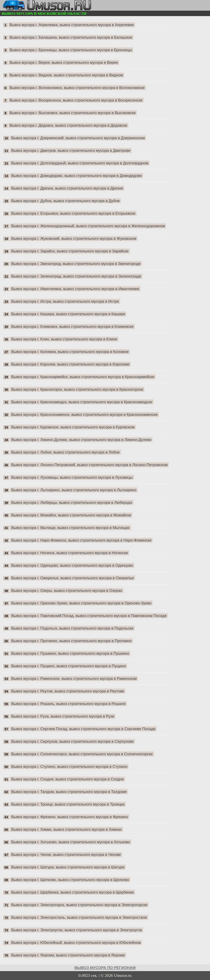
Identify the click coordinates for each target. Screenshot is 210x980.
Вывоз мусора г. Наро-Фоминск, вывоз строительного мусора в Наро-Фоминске (81, 540)
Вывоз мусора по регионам (105, 968)
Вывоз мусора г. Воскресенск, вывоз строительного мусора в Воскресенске (76, 100)
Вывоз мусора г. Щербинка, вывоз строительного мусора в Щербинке (73, 892)
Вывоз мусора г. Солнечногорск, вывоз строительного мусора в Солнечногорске (82, 754)
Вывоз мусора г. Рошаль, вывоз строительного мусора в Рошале (68, 704)
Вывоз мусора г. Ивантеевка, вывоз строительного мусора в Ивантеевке (75, 289)
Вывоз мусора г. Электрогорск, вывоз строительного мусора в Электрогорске (79, 905)
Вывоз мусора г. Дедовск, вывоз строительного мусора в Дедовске (68, 125)
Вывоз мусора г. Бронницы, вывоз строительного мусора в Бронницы (71, 50)
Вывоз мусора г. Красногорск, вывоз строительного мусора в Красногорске (77, 389)
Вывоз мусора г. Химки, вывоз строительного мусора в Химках (67, 829)
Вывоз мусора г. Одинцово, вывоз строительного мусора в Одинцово (72, 565)
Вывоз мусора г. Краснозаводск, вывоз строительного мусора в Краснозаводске (82, 402)
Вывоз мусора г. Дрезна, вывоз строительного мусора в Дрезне (67, 188)
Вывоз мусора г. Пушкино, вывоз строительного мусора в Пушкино (70, 653)
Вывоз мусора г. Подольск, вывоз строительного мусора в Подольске (72, 628)
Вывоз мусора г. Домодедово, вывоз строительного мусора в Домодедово (77, 176)
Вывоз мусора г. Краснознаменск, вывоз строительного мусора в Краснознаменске (85, 414)
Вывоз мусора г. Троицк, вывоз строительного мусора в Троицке (68, 804)
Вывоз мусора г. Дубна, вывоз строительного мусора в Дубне (66, 201)
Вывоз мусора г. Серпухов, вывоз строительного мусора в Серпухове (73, 741)
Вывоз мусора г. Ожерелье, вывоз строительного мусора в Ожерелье (73, 578)
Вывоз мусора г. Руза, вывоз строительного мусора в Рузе (63, 716)
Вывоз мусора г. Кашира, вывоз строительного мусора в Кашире (68, 314)
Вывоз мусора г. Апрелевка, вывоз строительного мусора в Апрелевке (72, 25)
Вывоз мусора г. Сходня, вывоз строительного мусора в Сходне (68, 779)
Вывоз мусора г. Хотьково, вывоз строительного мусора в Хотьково (71, 842)
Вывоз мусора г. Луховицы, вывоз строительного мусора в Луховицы (72, 477)
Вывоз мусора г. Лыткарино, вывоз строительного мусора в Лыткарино (74, 490)
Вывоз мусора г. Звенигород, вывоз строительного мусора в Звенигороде (76, 264)
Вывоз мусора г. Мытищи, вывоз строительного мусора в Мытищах (71, 528)
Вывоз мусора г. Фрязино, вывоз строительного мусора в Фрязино (70, 817)
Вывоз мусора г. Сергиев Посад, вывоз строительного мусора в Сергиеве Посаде (83, 729)
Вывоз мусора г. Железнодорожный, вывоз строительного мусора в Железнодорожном (88, 226)
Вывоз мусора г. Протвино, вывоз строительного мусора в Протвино (72, 641)
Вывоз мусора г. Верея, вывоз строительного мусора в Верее (64, 62)
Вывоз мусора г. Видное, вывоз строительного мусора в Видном (66, 75)
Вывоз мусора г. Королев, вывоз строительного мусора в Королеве (70, 364)
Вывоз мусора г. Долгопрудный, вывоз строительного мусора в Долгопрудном (80, 163)
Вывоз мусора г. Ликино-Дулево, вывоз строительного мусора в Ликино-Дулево (81, 440)
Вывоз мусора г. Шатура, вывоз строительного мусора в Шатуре (68, 867)
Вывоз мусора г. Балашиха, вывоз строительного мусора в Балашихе (71, 37)
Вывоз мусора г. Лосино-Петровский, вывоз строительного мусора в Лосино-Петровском (89, 465)
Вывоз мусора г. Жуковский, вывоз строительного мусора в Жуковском (74, 238)
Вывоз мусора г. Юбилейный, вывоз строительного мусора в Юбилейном (76, 943)
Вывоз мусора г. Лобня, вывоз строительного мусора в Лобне (66, 452)
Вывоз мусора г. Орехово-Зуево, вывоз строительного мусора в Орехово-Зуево (81, 603)
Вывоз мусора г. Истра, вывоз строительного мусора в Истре (65, 301)
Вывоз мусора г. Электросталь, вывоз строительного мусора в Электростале (79, 917)
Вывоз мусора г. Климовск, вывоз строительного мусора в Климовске (72, 326)
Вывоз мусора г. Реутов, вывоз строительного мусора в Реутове (68, 691)
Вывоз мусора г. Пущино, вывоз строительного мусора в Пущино (69, 666)
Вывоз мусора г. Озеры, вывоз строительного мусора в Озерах (67, 590)
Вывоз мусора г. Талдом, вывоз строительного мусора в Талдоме (69, 792)
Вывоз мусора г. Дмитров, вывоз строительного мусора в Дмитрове (71, 150)
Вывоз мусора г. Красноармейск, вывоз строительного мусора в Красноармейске (83, 377)
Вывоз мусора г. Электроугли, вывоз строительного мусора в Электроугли (77, 930)
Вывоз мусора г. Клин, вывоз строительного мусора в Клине (64, 339)
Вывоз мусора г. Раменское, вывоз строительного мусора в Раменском (74, 679)
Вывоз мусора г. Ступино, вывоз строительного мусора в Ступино (69, 767)
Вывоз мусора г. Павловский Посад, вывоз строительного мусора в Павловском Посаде (89, 616)
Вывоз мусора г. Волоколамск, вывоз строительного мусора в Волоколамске (77, 88)
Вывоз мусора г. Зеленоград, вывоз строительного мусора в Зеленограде (76, 276)
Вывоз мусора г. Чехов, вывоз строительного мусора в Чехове (66, 855)
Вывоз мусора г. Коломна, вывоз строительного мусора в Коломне (70, 352)
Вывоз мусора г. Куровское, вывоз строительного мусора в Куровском (73, 427)
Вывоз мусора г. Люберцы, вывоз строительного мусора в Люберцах (72, 502)
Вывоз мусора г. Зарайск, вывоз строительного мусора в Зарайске (70, 251)
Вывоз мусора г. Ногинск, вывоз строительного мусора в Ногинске (70, 553)
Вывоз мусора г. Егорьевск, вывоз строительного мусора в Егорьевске (73, 213)
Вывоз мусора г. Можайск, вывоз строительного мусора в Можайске (71, 515)
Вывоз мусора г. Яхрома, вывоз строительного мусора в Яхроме (68, 955)
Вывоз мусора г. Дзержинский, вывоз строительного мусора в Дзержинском (78, 138)
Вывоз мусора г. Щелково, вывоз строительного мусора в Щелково (70, 880)
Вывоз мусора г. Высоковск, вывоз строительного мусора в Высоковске (73, 113)
